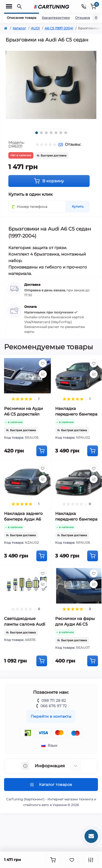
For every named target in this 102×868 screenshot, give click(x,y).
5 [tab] (56, 133)
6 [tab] (61, 133)
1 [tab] (37, 133)
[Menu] (9, 6)
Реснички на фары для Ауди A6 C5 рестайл (75, 624)
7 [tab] (66, 133)
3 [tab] (46, 133)
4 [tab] (51, 133)
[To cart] (42, 451)
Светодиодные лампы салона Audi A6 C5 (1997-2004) (25, 624)
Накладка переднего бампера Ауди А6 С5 (76, 414)
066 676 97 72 (54, 706)
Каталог (19, 28)
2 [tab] (41, 133)
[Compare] (43, 374)
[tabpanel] (51, 85)
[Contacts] (84, 6)
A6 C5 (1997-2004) (59, 28)
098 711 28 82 (54, 700)
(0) (61, 144)
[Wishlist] (43, 363)
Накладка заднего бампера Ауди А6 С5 (23, 519)
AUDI (35, 28)
